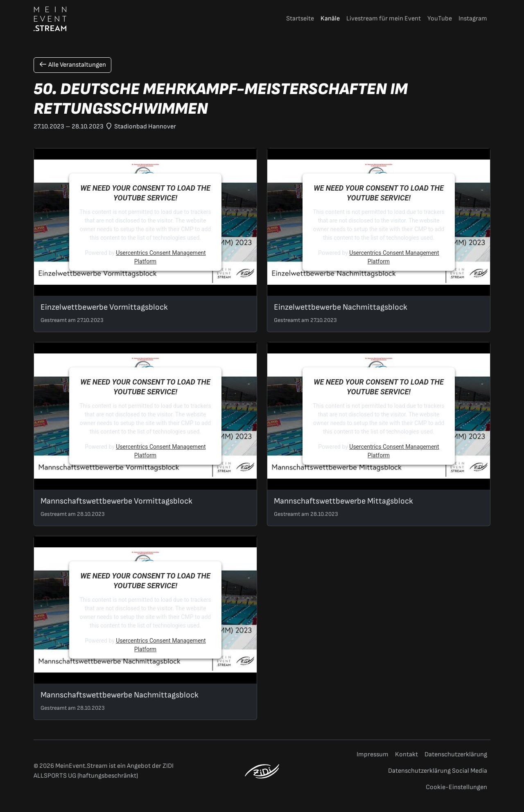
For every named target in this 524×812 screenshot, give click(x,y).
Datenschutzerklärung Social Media (438, 771)
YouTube (440, 19)
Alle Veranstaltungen (72, 65)
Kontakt (407, 755)
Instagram (473, 19)
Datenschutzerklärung (456, 755)
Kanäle (330, 19)
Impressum (373, 755)
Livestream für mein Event (384, 19)
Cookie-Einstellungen (456, 787)
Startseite (300, 19)
